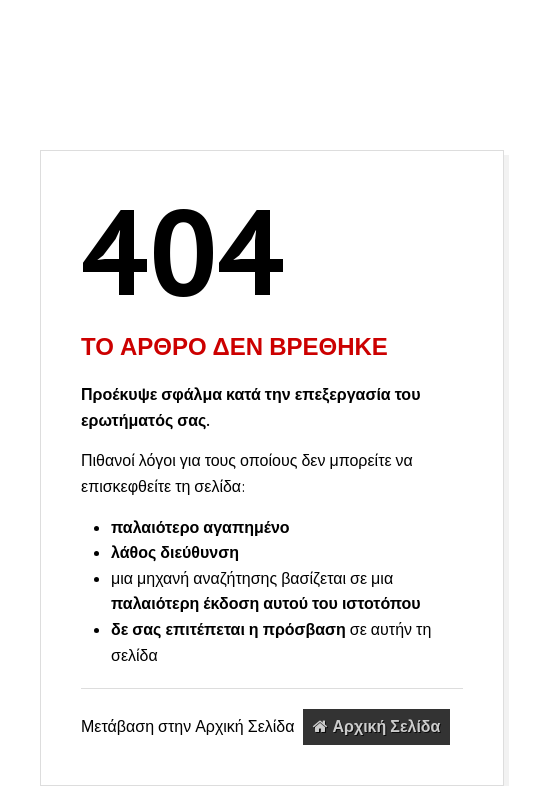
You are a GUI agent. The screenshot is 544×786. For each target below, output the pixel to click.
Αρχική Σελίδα (376, 726)
